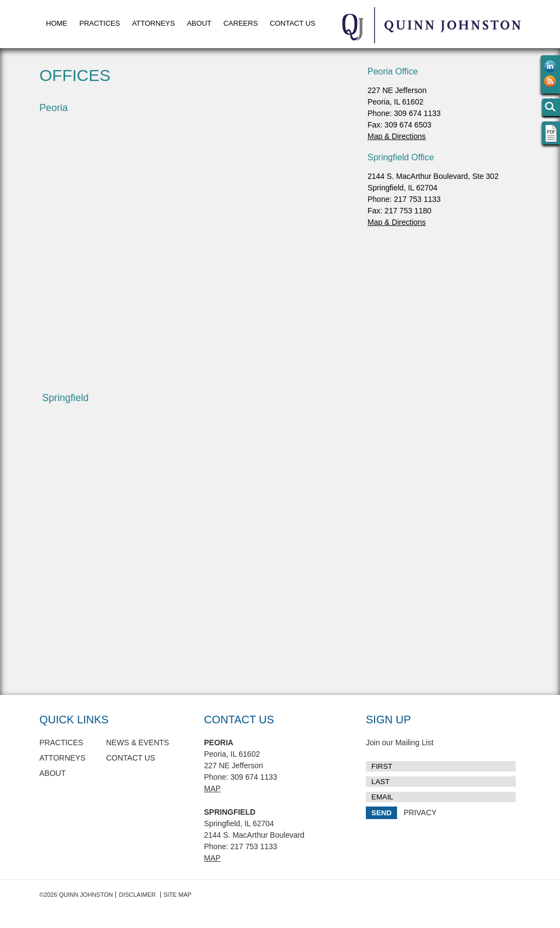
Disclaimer (137, 895)
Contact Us (292, 23)
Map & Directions (397, 136)
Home (57, 23)
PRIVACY (420, 813)
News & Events (138, 743)
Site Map (177, 895)
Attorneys (153, 23)
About (199, 23)
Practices (100, 23)
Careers (240, 23)
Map (212, 788)
